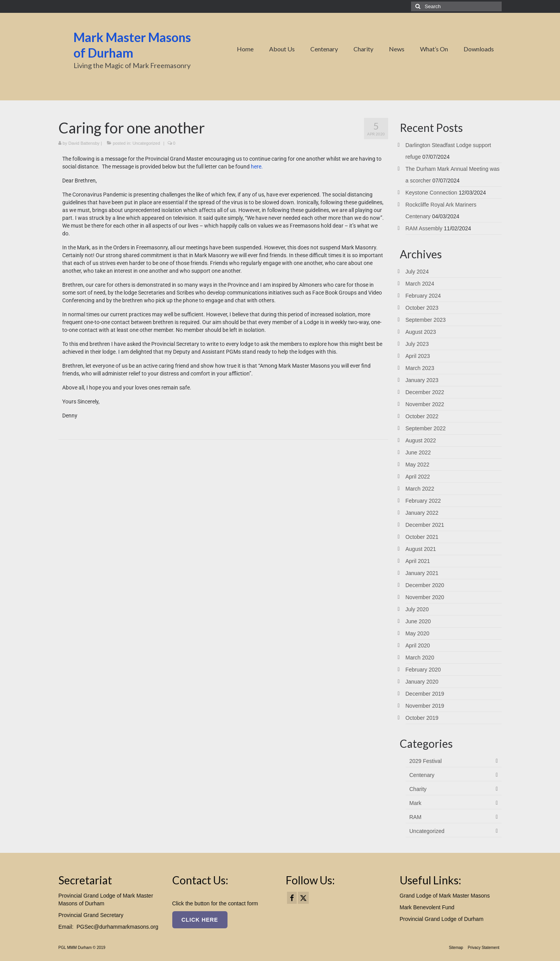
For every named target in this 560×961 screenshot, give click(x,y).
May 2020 (417, 633)
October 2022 (422, 416)
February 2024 (423, 296)
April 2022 (418, 477)
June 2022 (418, 452)
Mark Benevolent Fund (427, 907)
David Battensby (84, 143)
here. (257, 167)
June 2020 (418, 621)
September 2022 (426, 428)
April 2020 (418, 645)
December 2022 (425, 392)
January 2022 (422, 513)
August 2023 (421, 332)
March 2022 (420, 489)
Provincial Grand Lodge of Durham (442, 919)
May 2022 (417, 465)
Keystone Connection (431, 193)
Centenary (422, 775)
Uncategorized (146, 143)
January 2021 (422, 573)
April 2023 (418, 356)
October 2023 (422, 308)
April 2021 (418, 561)
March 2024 (420, 284)
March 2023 (420, 368)
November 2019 (425, 706)
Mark (416, 803)
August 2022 (421, 440)
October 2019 (422, 718)
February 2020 (423, 670)
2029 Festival (426, 761)
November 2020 (425, 597)
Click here (200, 920)
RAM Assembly (424, 228)
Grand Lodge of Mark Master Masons (445, 896)
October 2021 (422, 537)
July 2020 (417, 609)
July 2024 (417, 272)
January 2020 (422, 682)
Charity (418, 789)
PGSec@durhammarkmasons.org (117, 927)
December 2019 (425, 694)
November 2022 (425, 404)
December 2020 (425, 585)
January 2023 (422, 380)
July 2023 (417, 344)
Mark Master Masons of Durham (132, 45)
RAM (416, 817)
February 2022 (423, 501)
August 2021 (421, 549)
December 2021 (425, 525)
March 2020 (420, 658)
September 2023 (426, 320)
